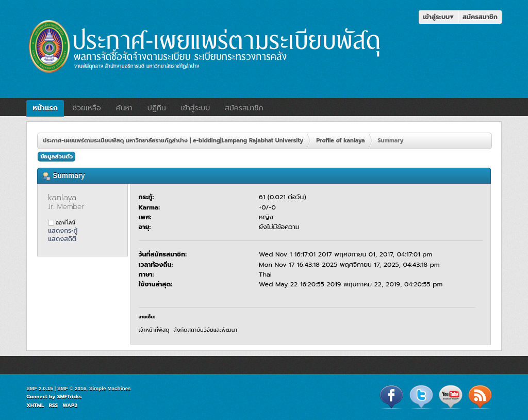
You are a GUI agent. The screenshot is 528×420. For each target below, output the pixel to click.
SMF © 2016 (72, 388)
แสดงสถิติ (62, 239)
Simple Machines (110, 388)
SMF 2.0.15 (40, 388)
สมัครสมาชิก (480, 17)
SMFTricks (70, 397)
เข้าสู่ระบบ (438, 17)
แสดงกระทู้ (63, 230)
